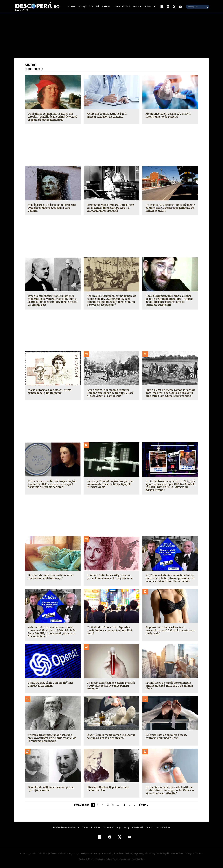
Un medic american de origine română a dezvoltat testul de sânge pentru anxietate (111, 686)
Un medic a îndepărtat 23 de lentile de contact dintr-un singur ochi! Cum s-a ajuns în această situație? (168, 790)
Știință (83, 7)
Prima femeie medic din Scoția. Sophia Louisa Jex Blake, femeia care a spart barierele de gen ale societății (51, 484)
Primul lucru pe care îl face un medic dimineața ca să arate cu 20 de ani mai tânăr (169, 686)
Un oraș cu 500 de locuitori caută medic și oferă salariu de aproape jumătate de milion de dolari (169, 208)
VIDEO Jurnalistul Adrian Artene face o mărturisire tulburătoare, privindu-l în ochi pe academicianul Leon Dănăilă (169, 578)
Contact (148, 827)
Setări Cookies (162, 827)
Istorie (137, 7)
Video (147, 7)
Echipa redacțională (133, 827)
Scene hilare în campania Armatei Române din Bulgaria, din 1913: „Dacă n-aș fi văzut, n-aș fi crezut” (111, 393)
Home (28, 69)
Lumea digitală (121, 7)
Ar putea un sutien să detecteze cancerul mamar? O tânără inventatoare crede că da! (170, 630)
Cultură (94, 7)
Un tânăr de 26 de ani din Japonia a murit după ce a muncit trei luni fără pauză (109, 630)
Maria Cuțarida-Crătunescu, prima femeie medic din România (49, 391)
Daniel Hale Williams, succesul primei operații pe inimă (51, 789)
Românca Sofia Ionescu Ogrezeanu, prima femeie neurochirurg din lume (109, 577)
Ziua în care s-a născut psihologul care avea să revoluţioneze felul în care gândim (51, 208)
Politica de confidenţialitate (68, 827)
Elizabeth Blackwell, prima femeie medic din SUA (111, 789)
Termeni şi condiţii (112, 827)
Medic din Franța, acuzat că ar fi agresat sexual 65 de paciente (111, 115)
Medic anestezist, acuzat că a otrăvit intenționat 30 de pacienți (167, 115)
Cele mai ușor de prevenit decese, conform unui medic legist (166, 736)
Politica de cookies (92, 827)
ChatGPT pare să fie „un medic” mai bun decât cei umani (53, 684)
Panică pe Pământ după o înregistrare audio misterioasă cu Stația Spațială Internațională (110, 484)
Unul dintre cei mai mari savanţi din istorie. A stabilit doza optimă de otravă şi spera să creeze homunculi (52, 117)
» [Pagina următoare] (135, 805)
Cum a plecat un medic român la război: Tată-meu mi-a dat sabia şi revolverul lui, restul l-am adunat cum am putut (170, 393)
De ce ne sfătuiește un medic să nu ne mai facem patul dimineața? (51, 577)
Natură (106, 7)
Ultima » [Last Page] (143, 805)
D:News (72, 7)
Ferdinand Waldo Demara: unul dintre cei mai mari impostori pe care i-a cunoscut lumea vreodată (110, 208)
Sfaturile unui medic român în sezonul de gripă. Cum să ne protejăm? (110, 736)
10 (124, 805)
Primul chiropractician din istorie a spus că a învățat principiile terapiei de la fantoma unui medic (52, 738)
